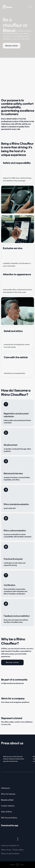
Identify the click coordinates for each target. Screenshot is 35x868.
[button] (30, 7)
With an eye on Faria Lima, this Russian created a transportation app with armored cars (14, 759)
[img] (7, 778)
